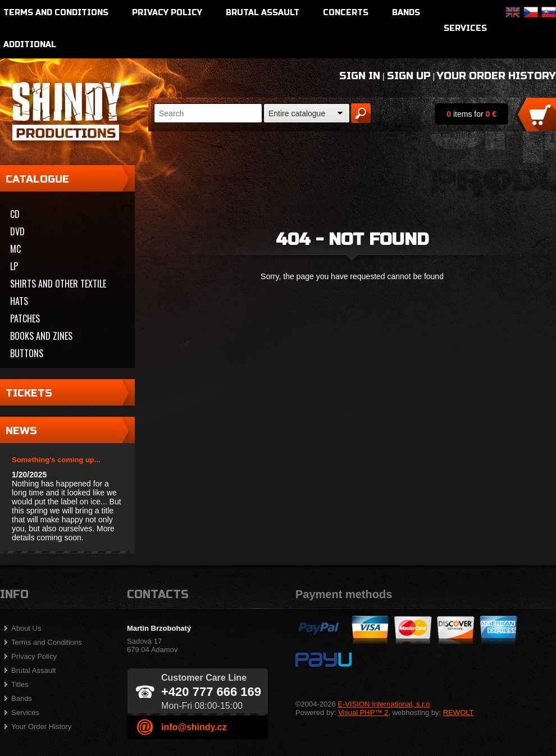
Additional (30, 45)
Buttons (27, 353)
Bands (406, 13)
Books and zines (41, 336)
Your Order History (496, 76)
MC (15, 249)
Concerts (346, 13)
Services (465, 28)
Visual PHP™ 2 (363, 712)
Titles (20, 684)
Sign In (360, 76)
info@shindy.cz (194, 727)
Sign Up (409, 76)
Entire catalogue (297, 113)
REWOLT (459, 712)
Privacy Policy (167, 13)
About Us (26, 628)
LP (14, 266)
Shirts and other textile (58, 284)
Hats (19, 301)
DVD (17, 231)
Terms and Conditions (56, 13)
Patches (25, 318)
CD (15, 214)
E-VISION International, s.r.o (384, 704)
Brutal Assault (263, 13)
